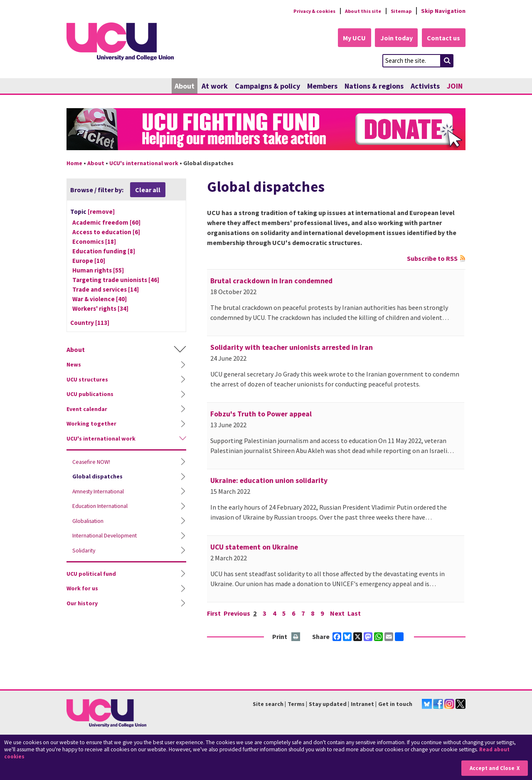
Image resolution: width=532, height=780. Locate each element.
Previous (237, 614)
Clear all (148, 190)
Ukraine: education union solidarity (269, 481)
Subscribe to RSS (432, 259)
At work (215, 86)
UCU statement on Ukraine (254, 547)
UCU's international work (144, 163)
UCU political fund (91, 574)
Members (322, 86)
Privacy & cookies (303, 11)
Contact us (443, 38)
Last (358, 614)
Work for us (82, 589)
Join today (393, 38)
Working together (91, 424)
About (185, 86)
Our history (82, 604)
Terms (296, 704)
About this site (358, 11)
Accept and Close (491, 768)
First (214, 614)
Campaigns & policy (267, 86)
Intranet (362, 704)
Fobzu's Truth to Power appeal (261, 414)
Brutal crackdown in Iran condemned (271, 281)
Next (341, 614)
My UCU (349, 38)
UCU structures (87, 380)
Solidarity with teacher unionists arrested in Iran (292, 348)
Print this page (296, 638)
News (74, 365)
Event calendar (87, 409)
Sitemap (400, 11)
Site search (268, 704)
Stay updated (328, 704)
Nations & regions (374, 86)
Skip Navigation (443, 11)
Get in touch (395, 704)
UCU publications (90, 395)
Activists (425, 86)
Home (74, 163)
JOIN (455, 86)
